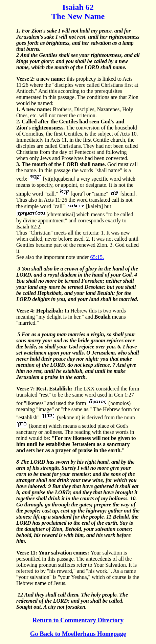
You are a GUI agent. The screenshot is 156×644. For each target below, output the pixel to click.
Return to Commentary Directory (78, 620)
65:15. (97, 257)
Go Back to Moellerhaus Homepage (78, 634)
